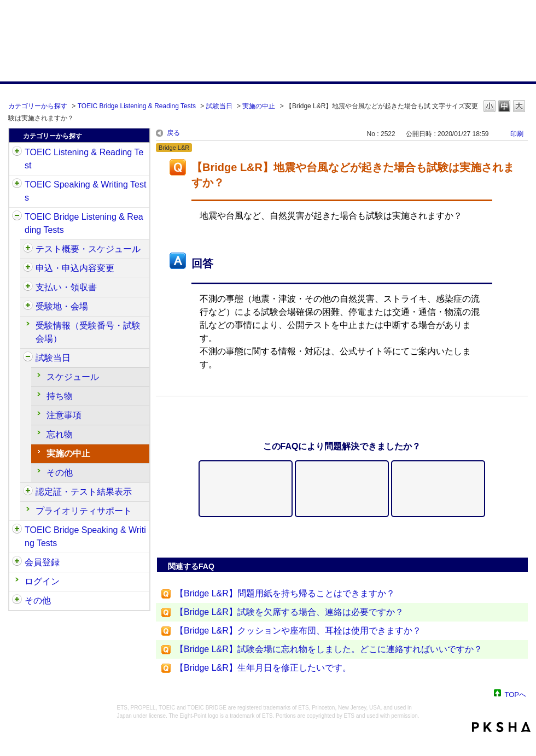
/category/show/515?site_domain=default (28, 268)
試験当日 (219, 106)
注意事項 (64, 415)
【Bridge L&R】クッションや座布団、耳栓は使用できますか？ (298, 631)
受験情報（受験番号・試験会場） (88, 332)
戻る (173, 133)
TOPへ (516, 694)
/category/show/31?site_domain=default (17, 153)
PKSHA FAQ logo (501, 727)
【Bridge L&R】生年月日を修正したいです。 (263, 668)
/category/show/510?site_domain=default (28, 249)
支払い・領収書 (66, 287)
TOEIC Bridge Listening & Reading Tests (137, 106)
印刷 (517, 134)
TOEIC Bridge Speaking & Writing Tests (85, 537)
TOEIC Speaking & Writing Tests (85, 191)
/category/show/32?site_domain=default (17, 185)
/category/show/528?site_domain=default (28, 307)
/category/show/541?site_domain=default (28, 492)
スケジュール (73, 377)
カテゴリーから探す (38, 106)
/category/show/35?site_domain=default (17, 601)
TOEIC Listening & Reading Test (84, 159)
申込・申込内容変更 (75, 268)
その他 (60, 473)
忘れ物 (60, 434)
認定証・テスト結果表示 (84, 492)
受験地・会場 (62, 306)
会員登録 (42, 562)
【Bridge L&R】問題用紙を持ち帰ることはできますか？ (285, 593)
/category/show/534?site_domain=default (28, 358)
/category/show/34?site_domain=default (17, 530)
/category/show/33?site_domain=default (17, 217)
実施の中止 (259, 106)
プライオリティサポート (84, 511)
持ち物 (60, 396)
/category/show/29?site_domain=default (17, 562)
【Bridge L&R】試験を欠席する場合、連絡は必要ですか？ (289, 612)
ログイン (42, 581)
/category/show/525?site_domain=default (28, 288)
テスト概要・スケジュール (88, 249)
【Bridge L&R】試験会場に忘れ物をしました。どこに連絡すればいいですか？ (329, 649)
